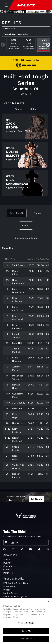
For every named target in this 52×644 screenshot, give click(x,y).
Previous (3, 45)
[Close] (49, 604)
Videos (7, 590)
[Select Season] (26, 29)
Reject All (26, 633)
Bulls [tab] (33, 109)
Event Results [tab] (17, 213)
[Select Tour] (26, 34)
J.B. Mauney (19, 403)
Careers (7, 569)
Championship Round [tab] (26, 238)
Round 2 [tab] (26, 225)
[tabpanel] (26, 156)
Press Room (10, 586)
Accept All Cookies (26, 641)
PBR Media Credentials (16, 583)
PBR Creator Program (15, 596)
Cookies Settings (26, 625)
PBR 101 (7, 563)
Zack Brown (19, 265)
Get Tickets (36, 499)
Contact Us (9, 566)
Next (48, 45)
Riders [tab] (18, 109)
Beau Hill (17, 343)
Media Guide (10, 593)
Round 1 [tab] (38, 213)
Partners (8, 573)
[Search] (29, 543)
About (7, 560)
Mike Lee (17, 408)
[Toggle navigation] (7, 5)
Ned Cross (18, 423)
